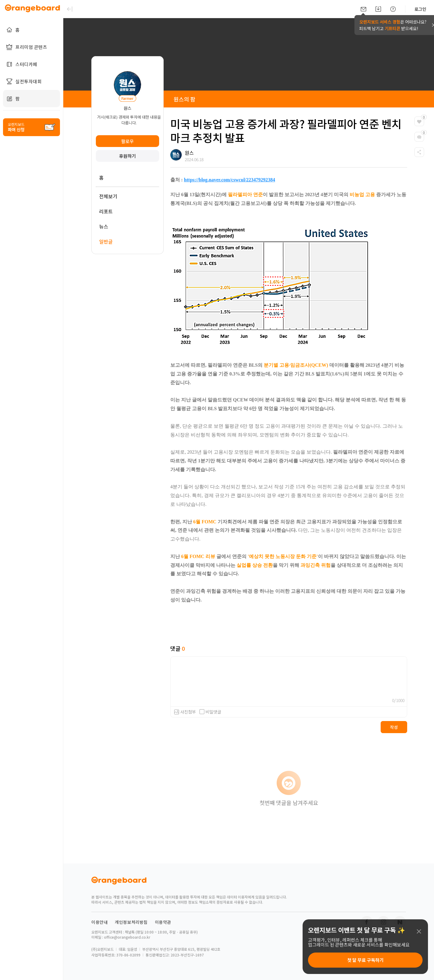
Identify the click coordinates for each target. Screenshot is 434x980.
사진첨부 (188, 712)
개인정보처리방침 (131, 922)
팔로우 (127, 141)
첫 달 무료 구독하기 (365, 960)
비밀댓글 (210, 712)
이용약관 (163, 922)
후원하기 (127, 156)
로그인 (420, 9)
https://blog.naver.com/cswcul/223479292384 (230, 180)
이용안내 (99, 922)
